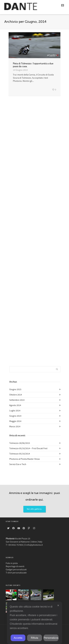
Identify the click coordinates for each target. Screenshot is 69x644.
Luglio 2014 (15, 411)
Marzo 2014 (15, 427)
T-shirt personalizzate (16, 573)
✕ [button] (58, 605)
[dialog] (34, 623)
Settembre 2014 (17, 400)
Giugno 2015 (15, 389)
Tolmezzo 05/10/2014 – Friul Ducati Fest (28, 448)
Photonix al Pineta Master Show (24, 459)
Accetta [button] (18, 638)
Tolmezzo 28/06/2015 (20, 443)
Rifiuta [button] (34, 638)
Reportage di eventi (15, 566)
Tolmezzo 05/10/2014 (20, 454)
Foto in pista (12, 563)
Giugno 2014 (15, 416)
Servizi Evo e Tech (18, 464)
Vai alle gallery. (35, 509)
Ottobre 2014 (16, 395)
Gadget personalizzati (16, 570)
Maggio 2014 (15, 421)
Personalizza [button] (51, 638)
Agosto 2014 (15, 405)
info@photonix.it (34, 545)
